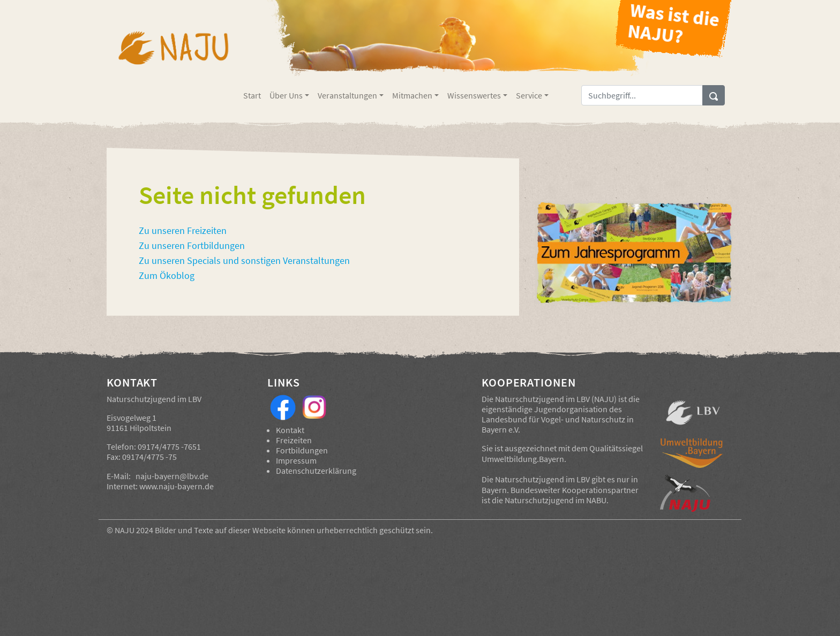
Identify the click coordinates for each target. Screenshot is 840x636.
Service (529, 95)
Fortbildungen (302, 450)
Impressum (296, 460)
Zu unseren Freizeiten (183, 231)
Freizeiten (294, 440)
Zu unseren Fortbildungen (192, 246)
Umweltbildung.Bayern (523, 459)
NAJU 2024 (134, 530)
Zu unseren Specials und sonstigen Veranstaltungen (244, 261)
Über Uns (286, 95)
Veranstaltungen (347, 95)
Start (252, 95)
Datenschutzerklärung (316, 471)
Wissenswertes (474, 95)
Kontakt (290, 430)
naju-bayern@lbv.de (172, 476)
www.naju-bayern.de (177, 486)
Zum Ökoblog (167, 276)
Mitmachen (412, 95)
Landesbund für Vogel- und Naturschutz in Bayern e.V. (558, 424)
